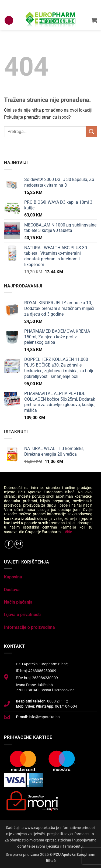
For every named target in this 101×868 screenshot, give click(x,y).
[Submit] (92, 132)
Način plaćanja (18, 602)
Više (68, 532)
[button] (9, 20)
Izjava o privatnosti (22, 615)
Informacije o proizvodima (29, 627)
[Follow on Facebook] (9, 544)
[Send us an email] (19, 544)
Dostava (12, 590)
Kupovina (13, 577)
